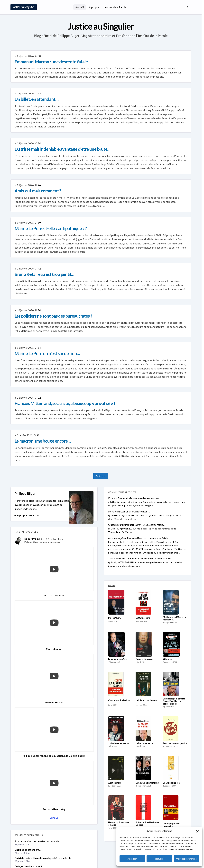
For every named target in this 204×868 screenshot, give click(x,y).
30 (39, 56)
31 (38, 435)
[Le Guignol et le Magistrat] (143, 768)
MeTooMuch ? (115, 618)
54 (39, 348)
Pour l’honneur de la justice (175, 743)
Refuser (159, 859)
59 (39, 223)
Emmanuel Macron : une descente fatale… (38, 841)
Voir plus (101, 476)
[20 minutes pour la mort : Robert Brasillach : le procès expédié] (171, 684)
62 (39, 93)
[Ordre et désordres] (144, 644)
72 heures (167, 659)
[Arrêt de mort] (116, 768)
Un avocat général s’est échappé (119, 824)
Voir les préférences (186, 859)
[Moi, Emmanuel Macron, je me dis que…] (171, 602)
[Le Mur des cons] (144, 602)
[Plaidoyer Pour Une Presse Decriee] (143, 808)
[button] (197, 831)
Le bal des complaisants (146, 700)
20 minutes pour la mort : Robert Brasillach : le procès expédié (174, 701)
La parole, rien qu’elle (118, 659)
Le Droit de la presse (172, 783)
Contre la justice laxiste (119, 700)
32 (39, 398)
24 (39, 310)
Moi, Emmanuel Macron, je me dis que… (175, 618)
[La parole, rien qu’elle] (116, 644)
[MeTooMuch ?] (116, 602)
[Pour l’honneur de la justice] (171, 729)
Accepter (132, 859)
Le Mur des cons (143, 618)
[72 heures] (171, 644)
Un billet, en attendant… (28, 850)
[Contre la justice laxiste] (116, 684)
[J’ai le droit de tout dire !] (116, 729)
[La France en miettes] (143, 729)
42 (39, 268)
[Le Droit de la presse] (171, 768)
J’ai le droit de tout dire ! (119, 743)
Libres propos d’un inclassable (171, 825)
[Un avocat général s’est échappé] (116, 808)
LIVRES (112, 586)
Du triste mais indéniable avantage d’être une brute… (44, 858)
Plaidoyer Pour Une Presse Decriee (147, 824)
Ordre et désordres (144, 659)
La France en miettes (145, 743)
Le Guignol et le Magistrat (147, 783)
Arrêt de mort (114, 783)
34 (39, 143)
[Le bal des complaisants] (143, 684)
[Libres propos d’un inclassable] (171, 808)
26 (39, 185)
